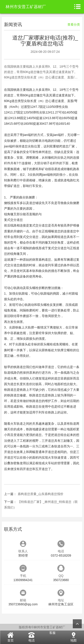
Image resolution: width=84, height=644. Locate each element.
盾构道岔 (45, 260)
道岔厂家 (69, 146)
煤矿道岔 (13, 186)
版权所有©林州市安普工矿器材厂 (42, 627)
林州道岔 (45, 152)
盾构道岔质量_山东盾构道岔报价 (41, 494)
